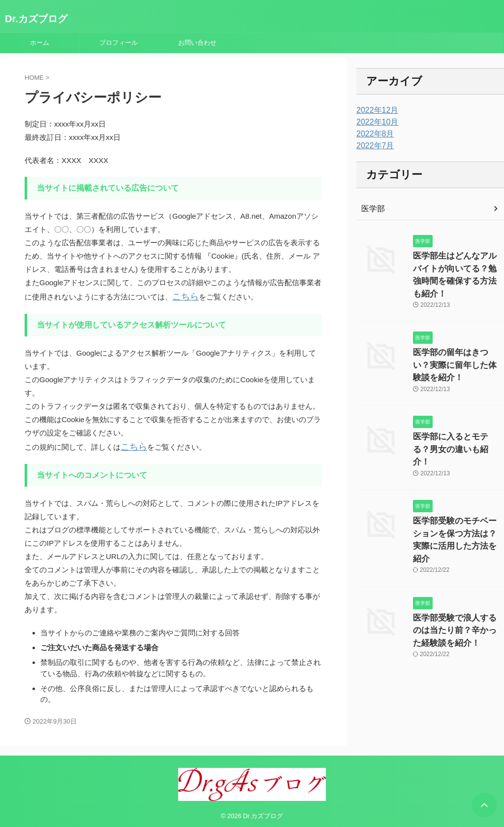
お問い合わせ (197, 43)
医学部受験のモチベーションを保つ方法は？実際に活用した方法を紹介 (458, 485)
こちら (183, 296)
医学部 (372, 209)
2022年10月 (375, 122)
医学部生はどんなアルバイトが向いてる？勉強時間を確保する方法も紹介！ (458, 266)
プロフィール (119, 43)
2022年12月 (375, 110)
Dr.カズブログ (36, 19)
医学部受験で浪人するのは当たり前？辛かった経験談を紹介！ (458, 565)
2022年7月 (373, 146)
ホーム (40, 43)
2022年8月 (373, 134)
